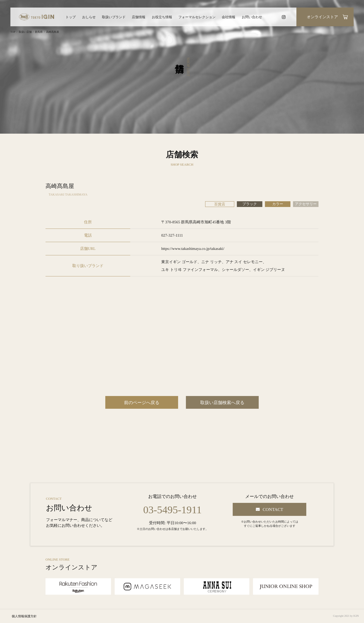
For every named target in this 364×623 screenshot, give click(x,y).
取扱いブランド (114, 17)
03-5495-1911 (173, 510)
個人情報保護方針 (24, 616)
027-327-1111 (172, 235)
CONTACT (273, 510)
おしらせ (89, 17)
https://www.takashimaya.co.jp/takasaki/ (193, 249)
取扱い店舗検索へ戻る (222, 403)
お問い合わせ (252, 17)
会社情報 (229, 17)
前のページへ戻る (142, 403)
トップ (71, 17)
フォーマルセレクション (197, 17)
